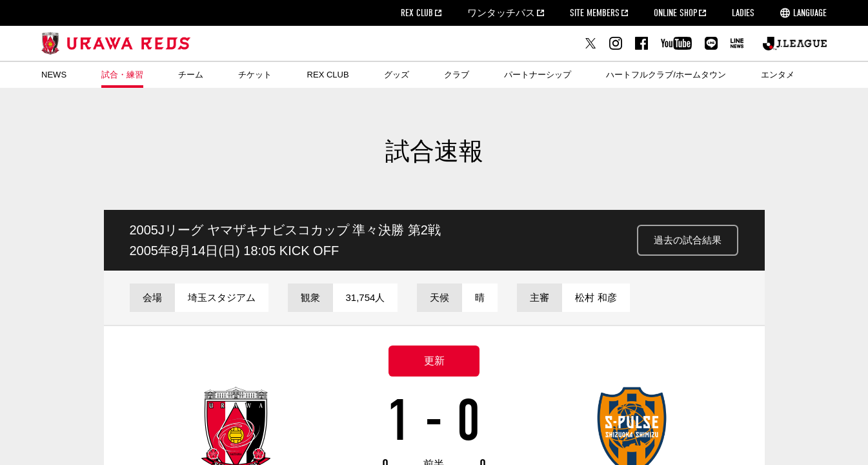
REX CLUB (417, 13)
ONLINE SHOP (675, 13)
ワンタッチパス (501, 13)
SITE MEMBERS (595, 13)
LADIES (743, 13)
